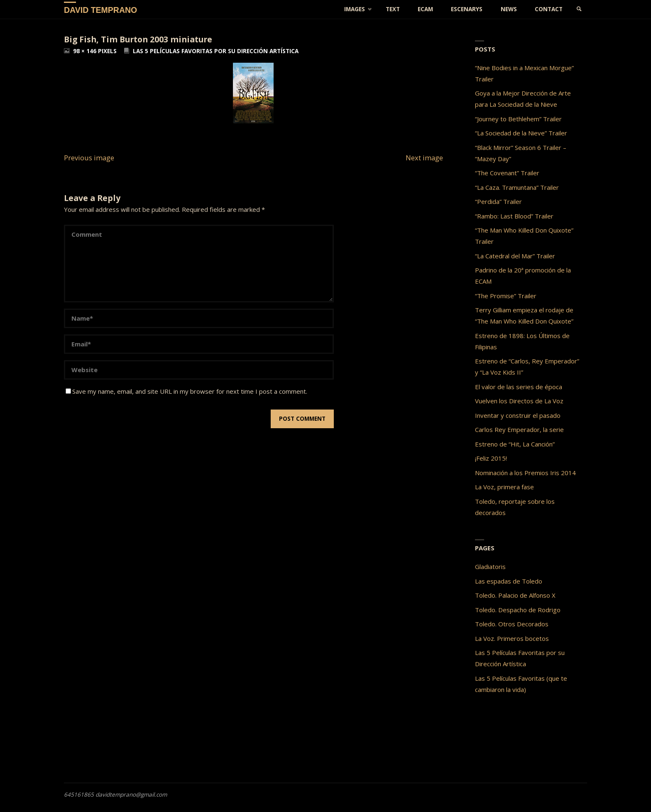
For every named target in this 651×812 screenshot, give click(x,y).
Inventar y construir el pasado (518, 415)
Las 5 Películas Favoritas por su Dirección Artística (216, 51)
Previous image (89, 158)
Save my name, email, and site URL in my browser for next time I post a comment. (186, 391)
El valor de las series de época (519, 387)
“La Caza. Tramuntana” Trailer (517, 187)
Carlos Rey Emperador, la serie (519, 429)
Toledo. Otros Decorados (512, 624)
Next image (424, 158)
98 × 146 (86, 51)
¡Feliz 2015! (491, 458)
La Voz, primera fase (504, 487)
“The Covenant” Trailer (507, 173)
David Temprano (100, 10)
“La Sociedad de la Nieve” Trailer (521, 133)
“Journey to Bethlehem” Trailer (518, 119)
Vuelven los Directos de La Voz (519, 401)
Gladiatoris (490, 567)
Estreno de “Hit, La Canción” (515, 444)
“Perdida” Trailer (498, 201)
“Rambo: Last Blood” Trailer (514, 216)
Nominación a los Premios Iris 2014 (525, 473)
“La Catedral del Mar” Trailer (515, 256)
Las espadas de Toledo (509, 581)
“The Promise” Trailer (506, 296)
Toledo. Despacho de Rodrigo (518, 610)
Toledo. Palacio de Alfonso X (515, 595)
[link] (579, 9)
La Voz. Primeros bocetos (512, 638)
